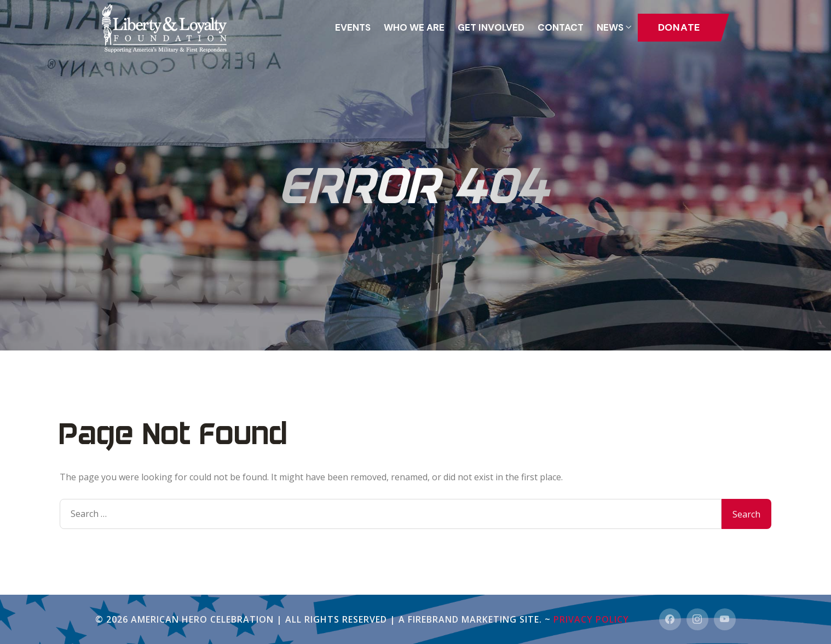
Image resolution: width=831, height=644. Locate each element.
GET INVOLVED (491, 27)
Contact (561, 27)
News (610, 27)
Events (353, 27)
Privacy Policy (591, 619)
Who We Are (414, 27)
